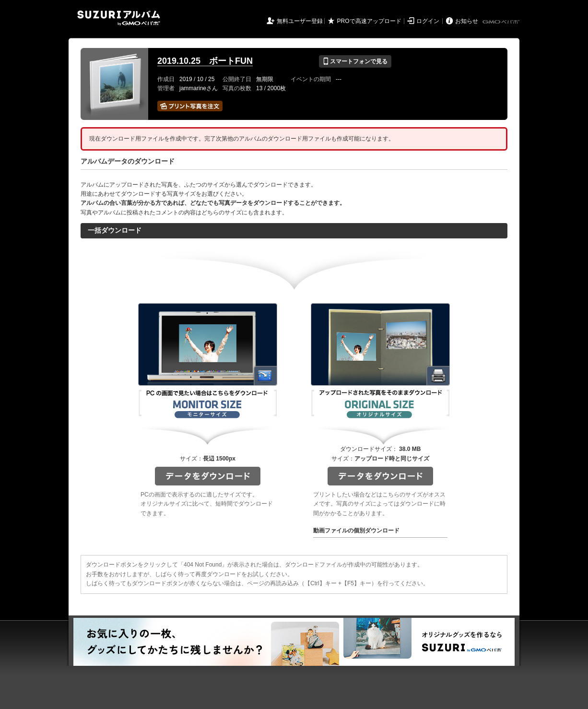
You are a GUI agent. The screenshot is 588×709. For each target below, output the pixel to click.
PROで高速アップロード (369, 21)
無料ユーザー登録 (300, 21)
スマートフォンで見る (355, 61)
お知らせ (467, 21)
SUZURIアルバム (119, 18)
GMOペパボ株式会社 (502, 22)
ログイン (428, 21)
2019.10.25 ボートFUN (205, 61)
